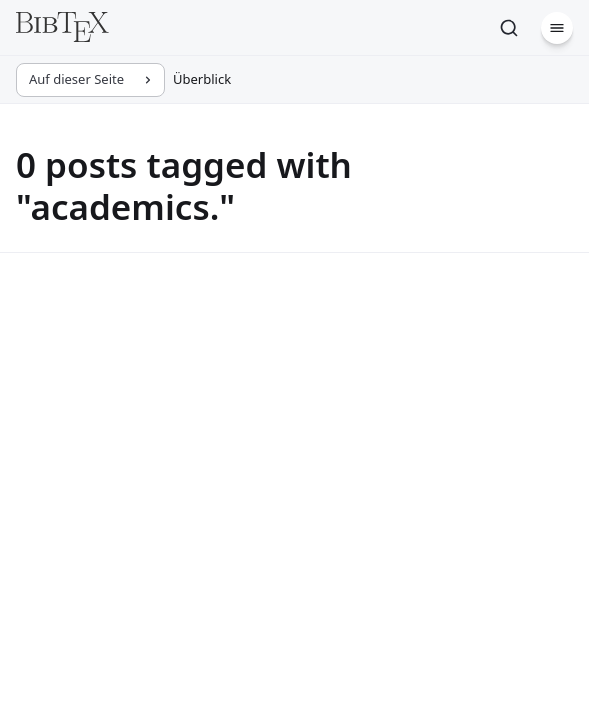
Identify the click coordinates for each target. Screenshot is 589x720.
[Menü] (557, 28)
